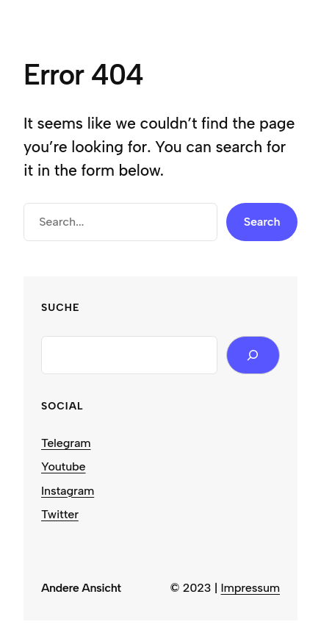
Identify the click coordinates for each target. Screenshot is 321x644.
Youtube (64, 466)
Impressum (251, 588)
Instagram (68, 491)
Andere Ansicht (81, 588)
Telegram (66, 443)
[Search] (253, 355)
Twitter (60, 514)
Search (262, 222)
